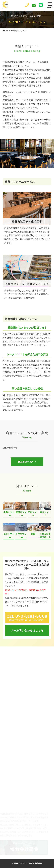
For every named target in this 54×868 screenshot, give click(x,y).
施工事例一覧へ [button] (27, 462)
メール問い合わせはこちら (27, 631)
